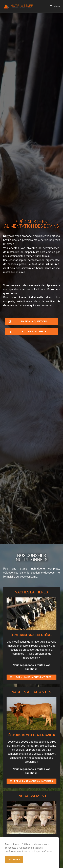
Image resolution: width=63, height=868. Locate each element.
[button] (32, 322)
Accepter (14, 860)
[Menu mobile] (55, 6)
